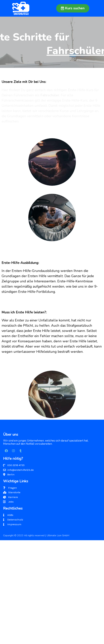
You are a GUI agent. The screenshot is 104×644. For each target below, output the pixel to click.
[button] (73, 8)
